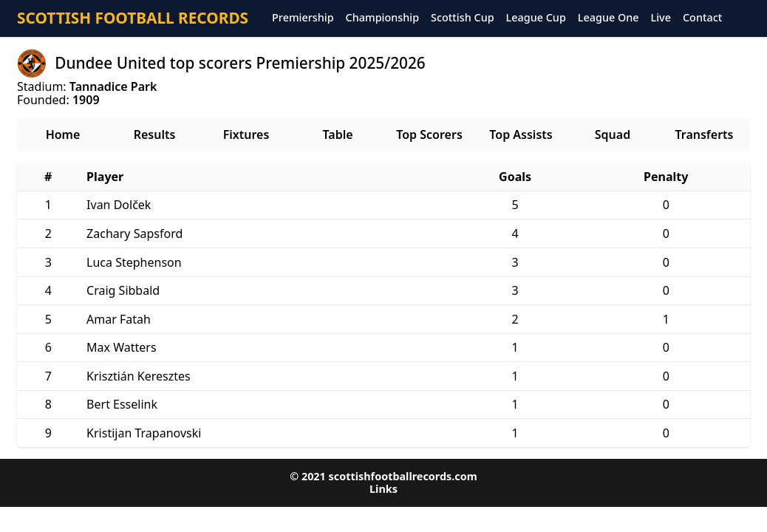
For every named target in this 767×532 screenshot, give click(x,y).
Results (155, 134)
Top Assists (521, 134)
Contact (702, 18)
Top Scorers (429, 134)
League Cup (536, 18)
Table (337, 134)
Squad (613, 134)
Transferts (704, 134)
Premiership (303, 18)
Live (661, 18)
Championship (382, 18)
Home (63, 134)
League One (609, 18)
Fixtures (246, 134)
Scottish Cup (463, 18)
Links (383, 489)
